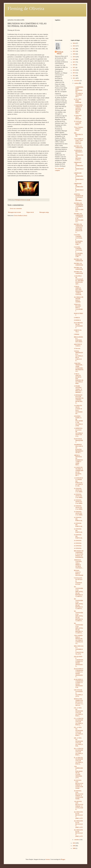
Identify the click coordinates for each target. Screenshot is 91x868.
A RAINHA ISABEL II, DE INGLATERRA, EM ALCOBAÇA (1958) (78, 421)
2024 (74, 43)
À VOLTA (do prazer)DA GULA (78, 123)
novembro (77, 81)
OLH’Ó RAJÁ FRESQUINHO (78, 440)
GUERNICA (77, 320)
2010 (74, 843)
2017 (74, 62)
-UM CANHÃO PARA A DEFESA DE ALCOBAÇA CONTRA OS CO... (78, 640)
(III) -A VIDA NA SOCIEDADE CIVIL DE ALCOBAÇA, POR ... (78, 742)
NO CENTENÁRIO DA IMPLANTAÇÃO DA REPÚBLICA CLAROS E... (78, 592)
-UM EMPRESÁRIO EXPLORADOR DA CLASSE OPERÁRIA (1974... (78, 772)
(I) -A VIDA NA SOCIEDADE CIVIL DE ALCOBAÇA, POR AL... (78, 761)
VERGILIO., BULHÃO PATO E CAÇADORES (78, 308)
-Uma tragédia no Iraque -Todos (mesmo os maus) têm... (79, 141)
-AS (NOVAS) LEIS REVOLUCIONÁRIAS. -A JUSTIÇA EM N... (78, 805)
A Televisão (77, 349)
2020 (74, 54)
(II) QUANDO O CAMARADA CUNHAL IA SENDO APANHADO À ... (78, 673)
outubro (77, 83)
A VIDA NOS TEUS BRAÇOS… (78, 117)
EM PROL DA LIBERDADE (78, 147)
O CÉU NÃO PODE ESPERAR (78, 101)
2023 (74, 46)
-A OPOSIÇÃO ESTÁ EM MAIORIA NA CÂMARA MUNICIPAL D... (79, 399)
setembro (77, 840)
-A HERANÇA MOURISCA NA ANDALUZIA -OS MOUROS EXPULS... (79, 155)
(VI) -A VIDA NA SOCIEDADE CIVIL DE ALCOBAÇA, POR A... (78, 712)
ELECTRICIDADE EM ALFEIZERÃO (78, 325)
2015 (74, 67)
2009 (74, 846)
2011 (74, 78)
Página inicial (30, 212)
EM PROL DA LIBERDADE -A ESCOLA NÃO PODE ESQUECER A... (78, 228)
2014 (74, 70)
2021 (74, 51)
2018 (74, 59)
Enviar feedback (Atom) (21, 216)
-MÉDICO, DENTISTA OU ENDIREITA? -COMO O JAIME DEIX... (78, 460)
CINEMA (77, 334)
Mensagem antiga (44, 212)
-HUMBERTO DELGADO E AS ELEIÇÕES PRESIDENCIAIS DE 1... (78, 449)
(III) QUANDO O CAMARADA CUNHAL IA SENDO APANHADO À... (78, 661)
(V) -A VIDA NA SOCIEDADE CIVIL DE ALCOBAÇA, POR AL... (79, 722)
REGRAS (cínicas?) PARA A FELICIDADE (79, 573)
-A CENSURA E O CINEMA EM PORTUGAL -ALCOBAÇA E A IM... (78, 482)
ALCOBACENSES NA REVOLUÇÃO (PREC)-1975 (78, 815)
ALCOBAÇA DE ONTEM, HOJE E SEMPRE (79, 300)
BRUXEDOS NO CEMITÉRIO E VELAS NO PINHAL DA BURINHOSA (79, 554)
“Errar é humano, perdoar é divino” (79, 129)
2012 (74, 76)
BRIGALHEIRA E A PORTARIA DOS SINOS (78, 339)
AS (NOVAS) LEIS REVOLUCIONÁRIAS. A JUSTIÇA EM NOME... (78, 784)
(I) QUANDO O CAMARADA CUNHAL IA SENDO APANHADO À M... (78, 683)
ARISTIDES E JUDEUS (78, 345)
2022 (74, 49)
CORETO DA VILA (78, 331)
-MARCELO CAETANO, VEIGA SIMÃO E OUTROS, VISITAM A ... (79, 564)
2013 (74, 73)
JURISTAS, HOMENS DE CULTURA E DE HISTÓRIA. (78, 197)
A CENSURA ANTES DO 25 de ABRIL (78, 490)
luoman (48, 859)
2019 (74, 57)
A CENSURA (78, 541)
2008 (74, 848)
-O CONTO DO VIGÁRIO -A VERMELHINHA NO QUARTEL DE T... (79, 471)
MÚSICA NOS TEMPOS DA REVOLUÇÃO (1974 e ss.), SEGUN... (79, 702)
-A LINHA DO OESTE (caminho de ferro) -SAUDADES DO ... (78, 410)
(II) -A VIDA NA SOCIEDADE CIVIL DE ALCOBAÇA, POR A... (79, 752)
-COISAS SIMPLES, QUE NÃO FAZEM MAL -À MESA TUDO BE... (78, 290)
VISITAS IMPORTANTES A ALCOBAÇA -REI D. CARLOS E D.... (79, 356)
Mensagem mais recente (14, 212)
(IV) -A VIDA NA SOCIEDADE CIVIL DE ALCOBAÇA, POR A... (78, 731)
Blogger (63, 859)
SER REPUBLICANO (78, 135)
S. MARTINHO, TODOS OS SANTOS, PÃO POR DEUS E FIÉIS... (78, 109)
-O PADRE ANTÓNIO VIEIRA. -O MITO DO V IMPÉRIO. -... (78, 389)
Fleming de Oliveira (26, 9)
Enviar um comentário (16, 209)
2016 (74, 65)
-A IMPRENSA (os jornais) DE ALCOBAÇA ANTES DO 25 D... (78, 432)
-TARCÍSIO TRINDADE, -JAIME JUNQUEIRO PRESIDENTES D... (79, 367)
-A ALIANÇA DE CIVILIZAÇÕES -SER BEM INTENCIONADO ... (79, 280)
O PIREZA (77, 318)
